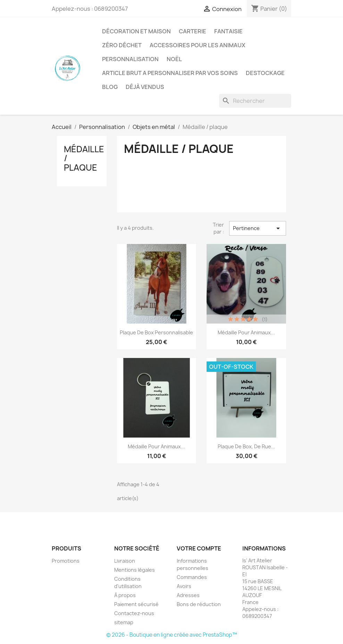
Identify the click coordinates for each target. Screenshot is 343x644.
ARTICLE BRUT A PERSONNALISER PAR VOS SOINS (170, 73)
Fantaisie (228, 31)
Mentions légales (135, 570)
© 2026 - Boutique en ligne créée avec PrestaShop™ (172, 635)
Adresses (188, 595)
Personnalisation (130, 59)
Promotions (66, 561)
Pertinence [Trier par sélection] (258, 228)
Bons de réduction (199, 604)
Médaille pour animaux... (246, 332)
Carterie (193, 31)
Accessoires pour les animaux (198, 45)
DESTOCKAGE (265, 73)
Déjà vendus (145, 87)
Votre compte (199, 548)
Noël (174, 59)
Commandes (192, 577)
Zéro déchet (122, 45)
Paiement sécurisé (136, 604)
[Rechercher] (255, 101)
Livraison (125, 561)
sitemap (124, 622)
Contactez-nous (134, 613)
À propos (125, 595)
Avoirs (184, 586)
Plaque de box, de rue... (246, 446)
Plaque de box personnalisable (156, 332)
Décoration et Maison (136, 31)
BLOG (110, 87)
